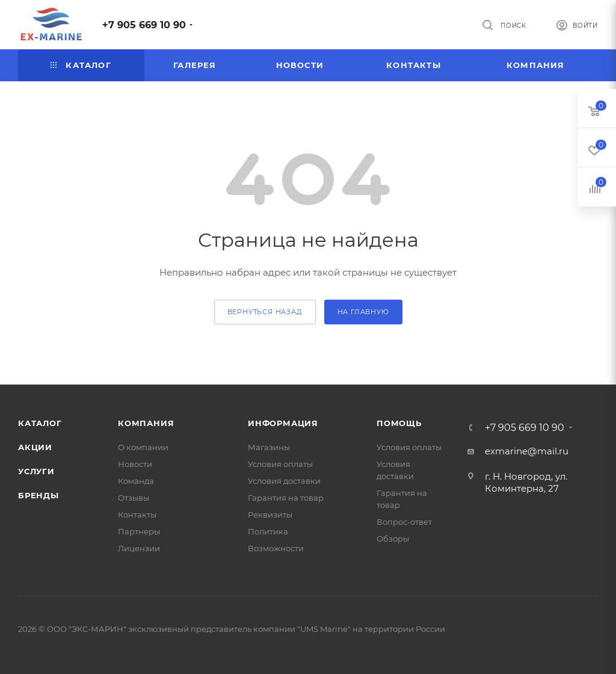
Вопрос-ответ (404, 522)
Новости (135, 464)
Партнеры (139, 531)
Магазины (269, 447)
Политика (268, 531)
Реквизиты (270, 515)
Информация (283, 423)
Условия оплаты (280, 464)
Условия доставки (284, 481)
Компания (146, 423)
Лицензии (139, 548)
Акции (35, 447)
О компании (143, 447)
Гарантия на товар (286, 498)
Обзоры (393, 539)
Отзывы (134, 498)
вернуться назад (265, 312)
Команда (136, 481)
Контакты (137, 515)
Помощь (399, 423)
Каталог (40, 423)
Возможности (276, 548)
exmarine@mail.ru (527, 451)
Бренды (38, 495)
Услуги (36, 471)
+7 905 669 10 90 (144, 25)
